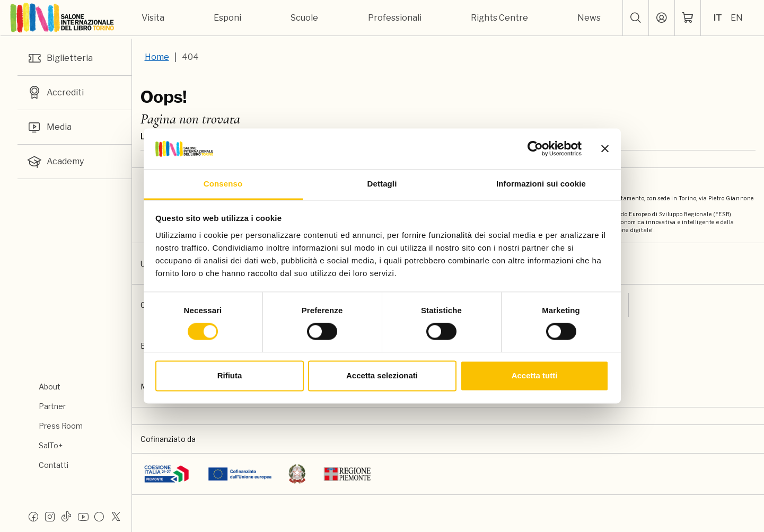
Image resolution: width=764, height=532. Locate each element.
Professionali (395, 18)
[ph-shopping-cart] (688, 18)
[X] (116, 516)
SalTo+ (51, 445)
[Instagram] (50, 516)
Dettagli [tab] (382, 184)
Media (49, 127)
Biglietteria (60, 58)
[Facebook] (33, 516)
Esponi (227, 18)
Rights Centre (499, 18)
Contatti (54, 465)
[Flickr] (99, 516)
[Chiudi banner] (605, 149)
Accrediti (55, 93)
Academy (55, 162)
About (50, 387)
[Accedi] (662, 18)
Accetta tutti (535, 375)
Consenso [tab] (223, 184)
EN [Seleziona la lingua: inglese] (737, 18)
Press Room (61, 426)
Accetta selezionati (382, 375)
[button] (636, 18)
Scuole (304, 18)
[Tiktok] (66, 516)
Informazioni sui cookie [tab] (541, 184)
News (589, 18)
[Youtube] (83, 516)
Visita (153, 18)
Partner (52, 406)
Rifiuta (230, 375)
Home (157, 57)
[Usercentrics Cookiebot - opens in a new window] (535, 149)
